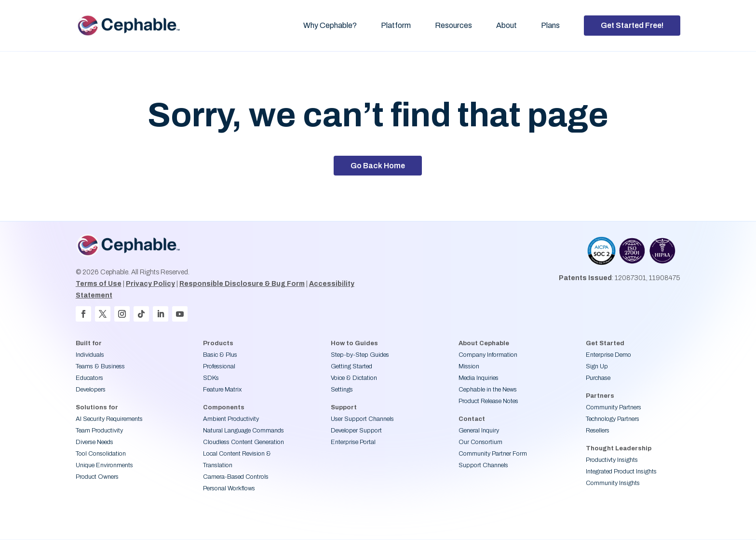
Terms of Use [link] (99, 284)
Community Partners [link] (614, 407)
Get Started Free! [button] (632, 25)
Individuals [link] (90, 355)
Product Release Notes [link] (488, 401)
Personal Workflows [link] (229, 488)
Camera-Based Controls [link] (236, 477)
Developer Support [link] (356, 431)
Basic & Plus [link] (220, 355)
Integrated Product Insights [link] (621, 472)
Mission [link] (469, 366)
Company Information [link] (488, 355)
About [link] (506, 25)
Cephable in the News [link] (488, 390)
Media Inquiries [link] (479, 378)
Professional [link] (219, 366)
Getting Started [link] (351, 366)
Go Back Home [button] (378, 166)
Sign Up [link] (597, 366)
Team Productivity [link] (99, 431)
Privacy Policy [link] (150, 284)
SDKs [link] (211, 378)
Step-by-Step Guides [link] (360, 355)
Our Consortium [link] (480, 442)
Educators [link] (89, 378)
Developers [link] (91, 390)
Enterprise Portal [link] (353, 442)
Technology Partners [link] (613, 419)
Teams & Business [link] (100, 366)
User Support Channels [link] (362, 419)
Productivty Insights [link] (612, 460)
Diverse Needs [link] (94, 442)
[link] (135, 26)
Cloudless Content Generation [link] (243, 442)
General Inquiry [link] (479, 431)
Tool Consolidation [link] (101, 454)
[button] (83, 314)
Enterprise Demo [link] (608, 355)
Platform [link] (396, 25)
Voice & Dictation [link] (354, 378)
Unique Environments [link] (104, 465)
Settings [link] (342, 390)
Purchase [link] (598, 378)
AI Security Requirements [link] (109, 419)
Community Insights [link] (613, 483)
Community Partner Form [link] (493, 454)
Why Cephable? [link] (330, 25)
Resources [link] (453, 25)
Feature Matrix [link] (222, 390)
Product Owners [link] (97, 477)
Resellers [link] (598, 431)
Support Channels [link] (483, 465)
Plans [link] (550, 25)
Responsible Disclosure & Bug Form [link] (242, 284)
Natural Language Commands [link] (243, 431)
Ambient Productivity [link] (231, 419)
